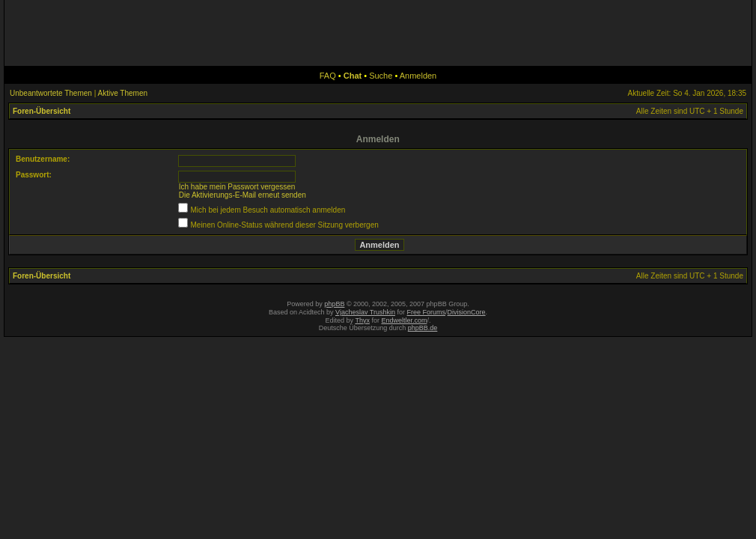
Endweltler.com (404, 320)
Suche (381, 76)
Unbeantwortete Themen (51, 93)
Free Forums (427, 312)
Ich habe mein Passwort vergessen (237, 187)
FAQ (328, 76)
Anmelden (418, 76)
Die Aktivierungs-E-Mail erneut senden (243, 195)
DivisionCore (467, 312)
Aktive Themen (123, 93)
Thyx (362, 320)
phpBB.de (423, 328)
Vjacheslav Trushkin (365, 312)
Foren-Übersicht (42, 111)
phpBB (334, 304)
